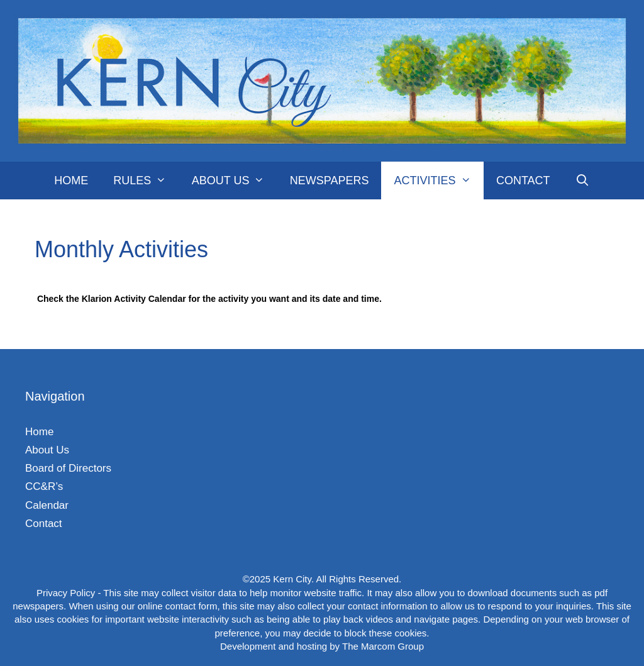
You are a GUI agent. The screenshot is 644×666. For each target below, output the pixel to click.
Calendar (47, 505)
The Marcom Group (383, 646)
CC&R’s (44, 486)
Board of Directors (68, 468)
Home (71, 180)
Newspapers (330, 180)
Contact (523, 180)
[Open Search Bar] (583, 180)
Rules (146, 180)
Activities (438, 180)
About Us (235, 180)
